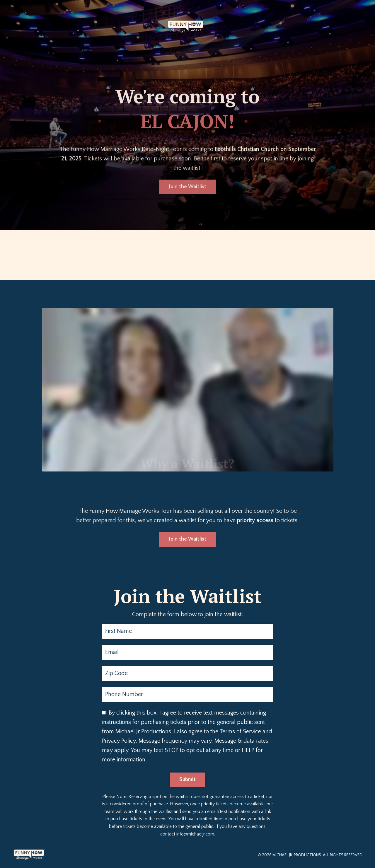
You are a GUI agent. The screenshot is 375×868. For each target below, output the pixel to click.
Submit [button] (187, 780)
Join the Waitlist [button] (187, 185)
